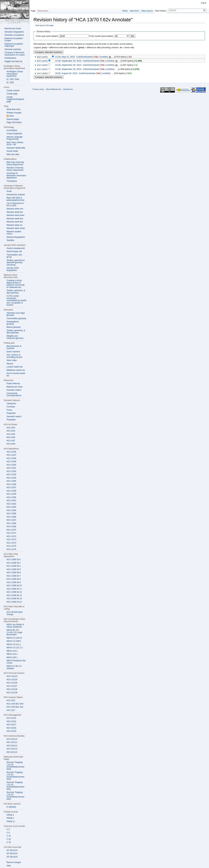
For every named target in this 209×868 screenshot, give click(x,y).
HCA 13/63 (11, 507)
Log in (204, 3)
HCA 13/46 (11, 452)
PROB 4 (10, 815)
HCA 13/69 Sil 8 (14, 579)
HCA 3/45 (11, 434)
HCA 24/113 (12, 749)
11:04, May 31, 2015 (65, 57)
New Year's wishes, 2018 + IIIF (15, 144)
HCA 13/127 (12, 686)
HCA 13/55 (11, 481)
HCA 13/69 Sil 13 (14, 595)
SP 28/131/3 (12, 850)
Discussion (43, 11)
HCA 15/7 (11, 710)
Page (33, 11)
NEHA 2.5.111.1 (14, 644)
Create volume (13, 91)
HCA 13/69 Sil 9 (14, 582)
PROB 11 (11, 821)
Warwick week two (15, 212)
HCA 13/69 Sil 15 (14, 602)
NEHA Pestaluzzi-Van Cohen (16, 662)
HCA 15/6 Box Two (15, 707)
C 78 (9, 842)
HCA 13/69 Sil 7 (14, 576)
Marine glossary (14, 327)
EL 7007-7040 (13, 79)
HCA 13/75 (11, 546)
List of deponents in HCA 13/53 (15, 204)
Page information (14, 122)
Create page (12, 94)
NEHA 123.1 (12, 651)
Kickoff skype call (14, 251)
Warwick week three (15, 215)
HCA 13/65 (11, 514)
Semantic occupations (14, 35)
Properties (11, 413)
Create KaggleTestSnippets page (15, 99)
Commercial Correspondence (14, 394)
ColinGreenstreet (84, 57)
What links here (13, 109)
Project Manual (13, 383)
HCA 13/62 (11, 504)
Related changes (14, 113)
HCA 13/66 (11, 517)
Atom (11, 116)
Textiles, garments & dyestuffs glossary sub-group (15, 263)
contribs (103, 57)
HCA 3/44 (11, 431)
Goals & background (16, 248)
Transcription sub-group (14, 256)
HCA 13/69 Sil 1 (14, 563)
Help (9, 866)
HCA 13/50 (11, 465)
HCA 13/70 (11, 530)
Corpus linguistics (14, 134)
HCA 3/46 (11, 437)
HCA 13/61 (11, 501)
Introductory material (16, 195)
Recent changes (14, 862)
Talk (96, 57)
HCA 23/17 (11, 725)
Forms (9, 410)
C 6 (8, 833)
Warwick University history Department (15, 169)
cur (39, 61)
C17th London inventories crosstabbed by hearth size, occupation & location (16, 300)
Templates (11, 420)
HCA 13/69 (11, 527)
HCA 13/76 (11, 549)
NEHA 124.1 (12, 654)
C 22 (9, 839)
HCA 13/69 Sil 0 (14, 560)
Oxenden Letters (14, 390)
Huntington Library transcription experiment (15, 74)
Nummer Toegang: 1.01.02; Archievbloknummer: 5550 (16, 776)
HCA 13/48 (11, 458)
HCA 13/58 (11, 491)
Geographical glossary (12, 323)
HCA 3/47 (11, 441)
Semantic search (14, 416)
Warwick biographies (16, 237)
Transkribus (12, 181)
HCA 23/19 (11, 731)
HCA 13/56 (11, 484)
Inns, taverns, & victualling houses (14, 356)
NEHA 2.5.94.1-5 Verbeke (14, 667)
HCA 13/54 (11, 478)
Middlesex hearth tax (16, 370)
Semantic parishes (13, 49)
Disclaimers (68, 89)
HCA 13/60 (11, 497)
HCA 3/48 (11, 444)
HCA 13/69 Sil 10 (14, 586)
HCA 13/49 (11, 462)
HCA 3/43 (11, 428)
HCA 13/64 (11, 510)
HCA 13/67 (11, 520)
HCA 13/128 (12, 689)
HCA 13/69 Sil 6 (14, 573)
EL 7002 (10, 83)
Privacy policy (38, 89)
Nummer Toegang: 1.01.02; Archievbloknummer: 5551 (16, 786)
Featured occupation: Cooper (14, 40)
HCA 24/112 (12, 746)
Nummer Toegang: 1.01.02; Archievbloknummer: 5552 (16, 796)
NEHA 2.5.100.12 (14, 638)
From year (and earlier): (47, 36)
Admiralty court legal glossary (16, 314)
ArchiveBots (12, 130)
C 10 (9, 836)
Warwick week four (15, 219)
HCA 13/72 (11, 536)
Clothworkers (10, 58)
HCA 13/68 (11, 523)
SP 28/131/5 (12, 857)
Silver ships (12, 360)
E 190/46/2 (11, 807)
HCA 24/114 (12, 752)
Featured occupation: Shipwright (14, 45)
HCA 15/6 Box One (15, 704)
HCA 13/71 (11, 533)
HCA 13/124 (12, 676)
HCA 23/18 (11, 728)
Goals (9, 191)
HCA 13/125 (12, 680)
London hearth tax (15, 367)
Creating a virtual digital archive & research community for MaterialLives (15, 284)
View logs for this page (44, 25)
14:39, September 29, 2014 (68, 69)
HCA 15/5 (11, 700)
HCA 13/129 (12, 693)
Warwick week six (14, 225)
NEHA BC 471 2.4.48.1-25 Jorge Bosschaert (14, 632)
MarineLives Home (13, 29)
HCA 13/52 (11, 471)
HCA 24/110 (12, 739)
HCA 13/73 (11, 540)
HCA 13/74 (11, 543)
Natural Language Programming (14, 138)
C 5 (8, 829)
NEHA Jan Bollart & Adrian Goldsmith (15, 626)
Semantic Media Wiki (16, 148)
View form (134, 11)
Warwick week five (15, 222)
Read (125, 11)
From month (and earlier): (102, 36)
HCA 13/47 (11, 455)
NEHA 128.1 (12, 657)
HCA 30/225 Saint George (14, 613)
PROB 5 (10, 818)
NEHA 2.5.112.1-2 (15, 648)
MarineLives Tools (14, 387)
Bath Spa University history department (15, 163)
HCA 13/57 (11, 488)
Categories (11, 403)
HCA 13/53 (11, 475)
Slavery (10, 364)
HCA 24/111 (12, 742)
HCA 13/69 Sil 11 (14, 589)
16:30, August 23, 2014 (66, 73)
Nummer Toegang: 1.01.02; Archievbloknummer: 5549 (16, 766)
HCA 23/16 (11, 721)
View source (147, 11)
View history (161, 11)
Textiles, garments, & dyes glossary (16, 292)
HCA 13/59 (11, 494)
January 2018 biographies (13, 269)
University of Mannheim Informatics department (16, 175)
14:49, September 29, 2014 (68, 61)
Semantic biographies (14, 32)
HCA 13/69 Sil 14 (14, 599)
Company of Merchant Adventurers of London (15, 54)
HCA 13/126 (12, 683)
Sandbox (10, 240)
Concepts (11, 407)
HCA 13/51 (11, 468)
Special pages (13, 119)
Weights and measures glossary (15, 337)
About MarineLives (54, 89)
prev (45, 57)
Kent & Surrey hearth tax (16, 374)
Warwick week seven (16, 228)
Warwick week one (15, 209)
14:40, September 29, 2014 (68, 65)
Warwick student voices (14, 233)
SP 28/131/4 (12, 853)
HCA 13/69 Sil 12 (14, 592)
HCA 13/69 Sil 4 (14, 566)
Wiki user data (13, 154)
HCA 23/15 (11, 718)
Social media (12, 151)
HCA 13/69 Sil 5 (14, 569)
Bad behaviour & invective (14, 347)
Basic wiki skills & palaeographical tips (15, 199)
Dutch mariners (13, 352)
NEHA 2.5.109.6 (14, 641)
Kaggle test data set (13, 61)
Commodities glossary (16, 318)
